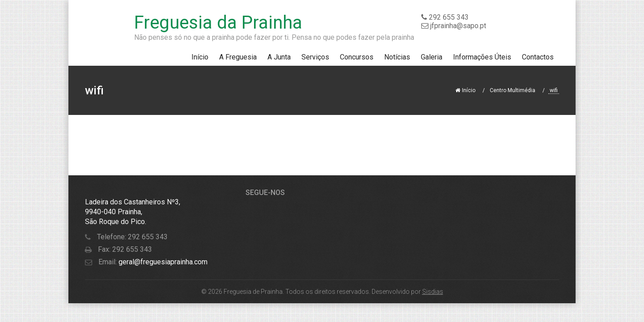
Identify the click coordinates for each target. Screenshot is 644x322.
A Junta (279, 57)
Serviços (315, 57)
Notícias (397, 57)
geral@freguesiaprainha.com (162, 262)
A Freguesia (238, 57)
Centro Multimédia (513, 90)
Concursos (357, 57)
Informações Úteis (482, 57)
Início (200, 57)
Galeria (432, 57)
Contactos (538, 57)
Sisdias (433, 292)
